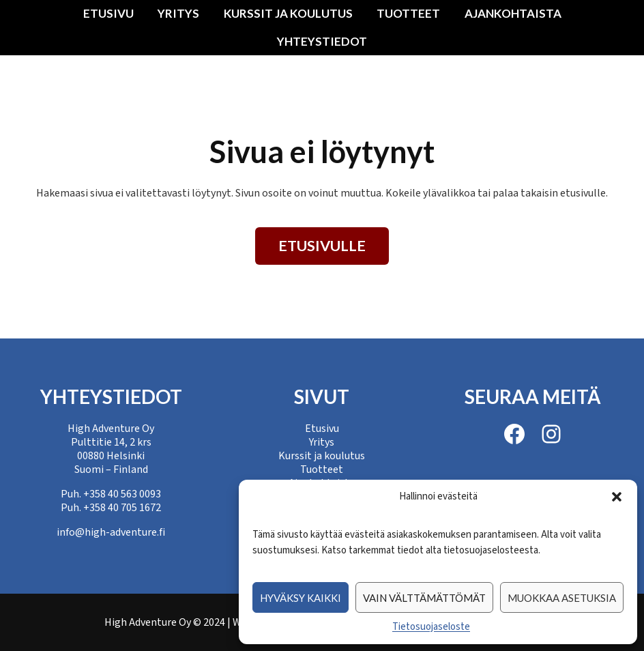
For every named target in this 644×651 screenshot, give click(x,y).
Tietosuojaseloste (431, 627)
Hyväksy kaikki (301, 598)
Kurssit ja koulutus (288, 13)
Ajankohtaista (513, 13)
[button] (617, 497)
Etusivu (108, 13)
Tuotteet (408, 13)
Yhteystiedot (322, 41)
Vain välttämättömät (424, 598)
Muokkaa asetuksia (562, 598)
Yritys (178, 13)
